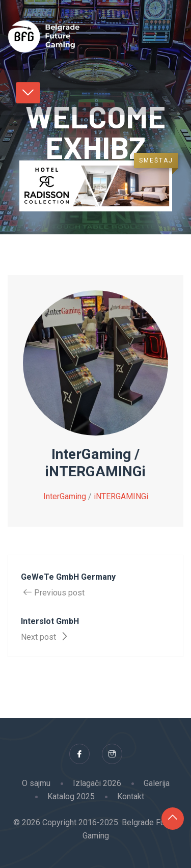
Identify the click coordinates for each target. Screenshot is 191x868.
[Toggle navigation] (28, 93)
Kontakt (131, 796)
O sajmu (36, 783)
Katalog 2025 (71, 796)
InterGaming (65, 496)
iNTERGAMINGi (121, 496)
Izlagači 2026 (97, 783)
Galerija (157, 783)
